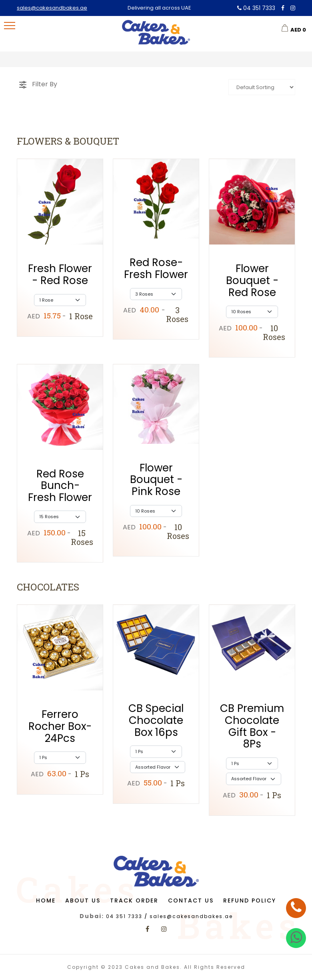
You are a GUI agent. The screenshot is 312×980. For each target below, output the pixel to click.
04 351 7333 (256, 8)
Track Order (134, 900)
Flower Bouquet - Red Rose (252, 280)
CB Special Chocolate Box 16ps (156, 720)
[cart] (294, 28)
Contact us (191, 900)
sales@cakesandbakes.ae (52, 8)
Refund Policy (250, 900)
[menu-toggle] (10, 26)
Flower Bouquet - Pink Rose (156, 480)
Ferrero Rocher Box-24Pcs (60, 726)
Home (46, 900)
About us (83, 900)
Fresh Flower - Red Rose (60, 274)
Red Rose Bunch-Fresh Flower (60, 486)
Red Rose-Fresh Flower (156, 268)
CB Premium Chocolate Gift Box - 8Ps (252, 726)
